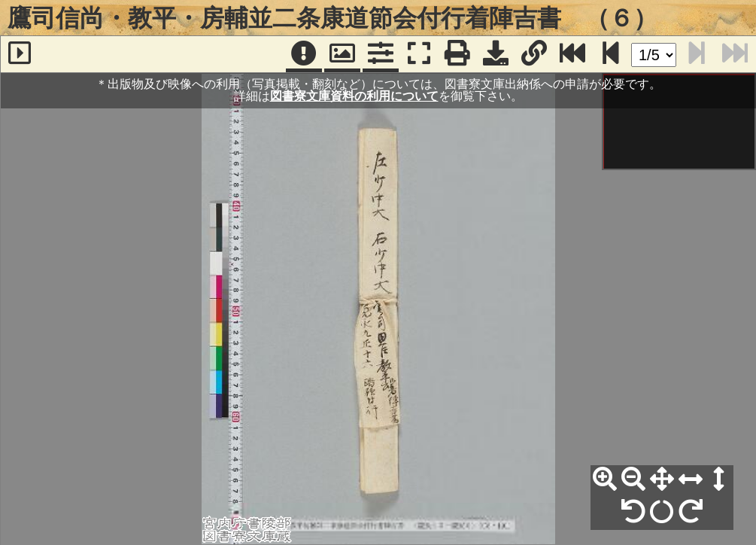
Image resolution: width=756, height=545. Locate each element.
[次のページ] (611, 54)
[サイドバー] (20, 54)
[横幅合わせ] (691, 480)
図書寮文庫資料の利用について (354, 96)
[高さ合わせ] (719, 480)
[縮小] (633, 480)
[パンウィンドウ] (342, 54)
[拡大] (605, 480)
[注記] (304, 54)
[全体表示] (662, 480)
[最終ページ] (572, 54)
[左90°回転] (633, 512)
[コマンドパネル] (381, 54)
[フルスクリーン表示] (419, 54)
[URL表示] (534, 54)
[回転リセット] (662, 512)
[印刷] (457, 54)
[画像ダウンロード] (496, 54)
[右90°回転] (691, 512)
